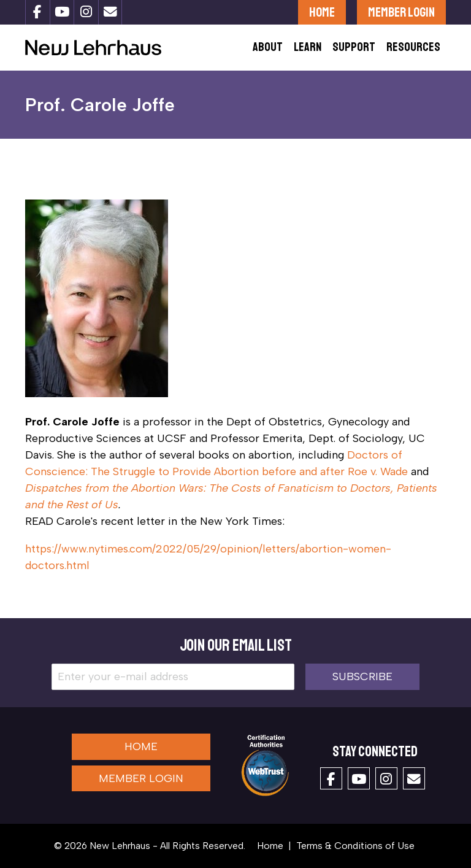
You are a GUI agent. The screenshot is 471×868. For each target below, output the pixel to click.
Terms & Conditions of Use (355, 846)
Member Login (401, 12)
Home (322, 12)
